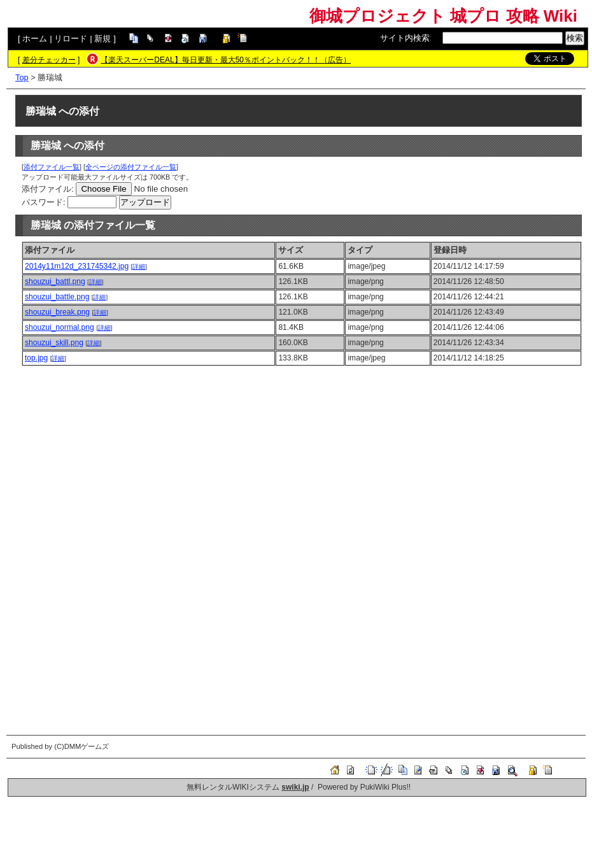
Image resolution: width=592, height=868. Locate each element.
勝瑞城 (41, 111)
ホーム (35, 39)
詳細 (139, 267)
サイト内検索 (405, 38)
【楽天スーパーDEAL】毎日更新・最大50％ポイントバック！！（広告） (226, 60)
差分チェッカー (49, 60)
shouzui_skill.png (54, 343)
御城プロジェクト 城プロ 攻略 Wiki (443, 16)
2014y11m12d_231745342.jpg (77, 266)
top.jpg (36, 358)
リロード (71, 39)
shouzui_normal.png (60, 327)
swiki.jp (295, 787)
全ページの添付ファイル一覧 (131, 167)
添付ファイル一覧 (52, 167)
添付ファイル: (48, 189)
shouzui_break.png (57, 312)
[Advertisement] (302, 462)
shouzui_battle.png (57, 297)
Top (22, 77)
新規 (102, 39)
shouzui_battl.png (55, 281)
